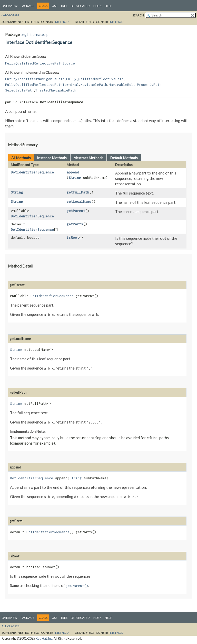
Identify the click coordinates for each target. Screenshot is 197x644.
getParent (76, 211)
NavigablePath (94, 85)
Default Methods (124, 158)
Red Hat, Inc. (44, 638)
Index (97, 6)
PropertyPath (149, 85)
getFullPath (78, 192)
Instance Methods (52, 158)
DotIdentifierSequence (32, 172)
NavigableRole (122, 85)
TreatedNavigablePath (56, 90)
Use (55, 6)
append (73, 172)
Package (27, 6)
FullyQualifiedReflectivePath (95, 79)
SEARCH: (139, 15)
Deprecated (80, 6)
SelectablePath (19, 90)
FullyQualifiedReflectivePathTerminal (42, 85)
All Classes (10, 15)
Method (62, 22)
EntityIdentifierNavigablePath (35, 79)
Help (108, 6)
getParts (75, 224)
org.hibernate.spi (35, 34)
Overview (9, 6)
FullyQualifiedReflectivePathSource (40, 63)
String (75, 178)
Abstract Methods (88, 158)
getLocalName (79, 201)
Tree (64, 6)
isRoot (73, 237)
